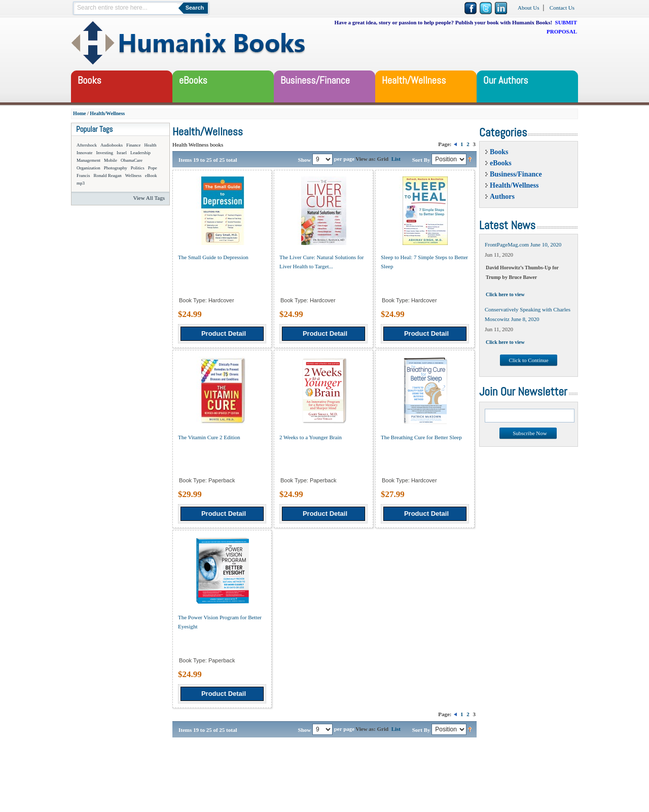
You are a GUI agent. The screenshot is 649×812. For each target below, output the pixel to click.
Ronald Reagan (108, 175)
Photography (116, 168)
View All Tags (149, 198)
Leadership (140, 153)
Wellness (133, 175)
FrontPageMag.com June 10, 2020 (523, 244)
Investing (105, 153)
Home (80, 113)
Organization (88, 168)
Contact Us (562, 8)
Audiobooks (112, 145)
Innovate (85, 153)
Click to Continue (528, 360)
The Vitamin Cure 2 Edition (209, 437)
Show (305, 159)
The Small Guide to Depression (213, 257)
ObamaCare (132, 160)
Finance (134, 145)
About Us (528, 8)
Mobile (111, 160)
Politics (138, 168)
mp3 (81, 183)
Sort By (421, 159)
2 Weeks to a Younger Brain (311, 437)
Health (151, 145)
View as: (366, 159)
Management (88, 160)
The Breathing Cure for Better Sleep (421, 437)
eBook (151, 175)
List (396, 159)
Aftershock (87, 145)
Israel (122, 153)
